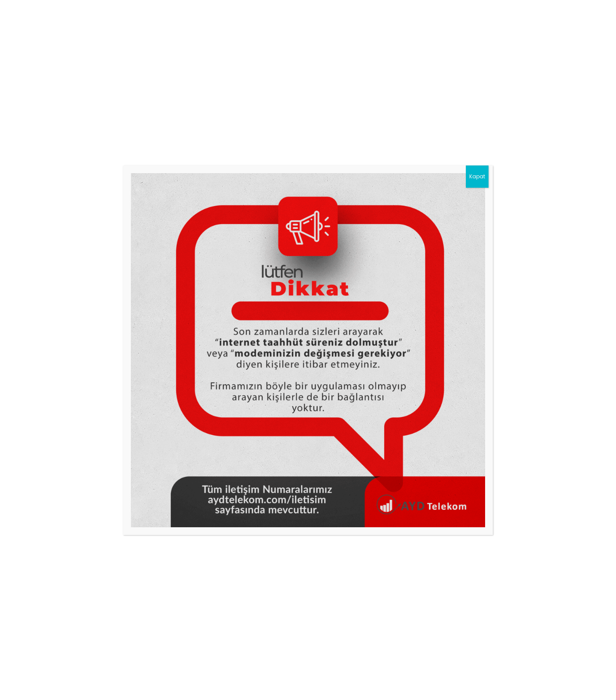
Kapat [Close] (477, 176)
